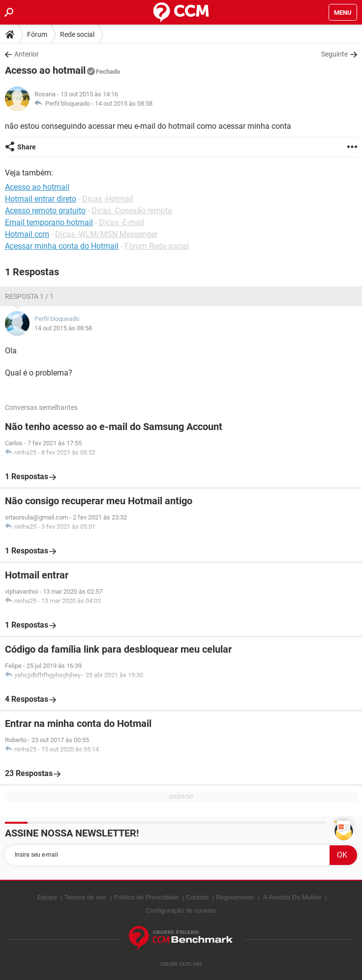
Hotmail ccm (27, 234)
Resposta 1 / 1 (29, 296)
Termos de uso (85, 897)
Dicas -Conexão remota (132, 211)
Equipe (47, 897)
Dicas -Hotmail (108, 199)
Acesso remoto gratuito (45, 211)
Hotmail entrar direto (41, 199)
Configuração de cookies (181, 910)
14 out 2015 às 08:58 (124, 103)
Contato (198, 897)
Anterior (27, 54)
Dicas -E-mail (121, 222)
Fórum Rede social (157, 246)
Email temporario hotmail (49, 222)
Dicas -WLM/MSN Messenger (106, 234)
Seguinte (334, 54)
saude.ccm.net (181, 964)
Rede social (77, 34)
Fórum (37, 34)
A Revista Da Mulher (292, 897)
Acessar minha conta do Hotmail (62, 246)
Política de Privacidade (146, 897)
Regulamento (235, 897)
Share (27, 147)
